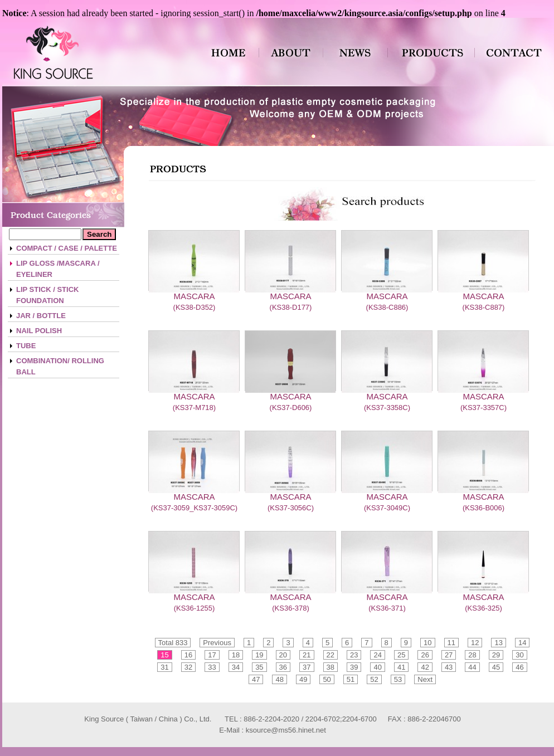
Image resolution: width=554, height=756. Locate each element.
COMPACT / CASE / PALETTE (67, 248)
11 (451, 643)
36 (283, 667)
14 (522, 643)
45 (496, 667)
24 (377, 655)
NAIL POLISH (39, 331)
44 (472, 667)
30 (519, 655)
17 (212, 655)
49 (303, 679)
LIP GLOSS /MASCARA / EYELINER (58, 269)
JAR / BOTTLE (41, 316)
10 (427, 643)
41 (401, 667)
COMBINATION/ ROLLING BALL (60, 366)
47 (256, 679)
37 (307, 667)
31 (164, 667)
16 (188, 655)
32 (188, 667)
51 (351, 679)
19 (259, 655)
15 (164, 655)
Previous (217, 643)
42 (425, 667)
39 (354, 667)
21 (307, 655)
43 (449, 667)
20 (283, 655)
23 (354, 655)
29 (496, 655)
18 (236, 655)
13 (498, 643)
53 (398, 679)
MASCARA (194, 296)
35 (259, 667)
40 (377, 667)
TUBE (26, 346)
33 (212, 667)
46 (519, 667)
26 (425, 655)
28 (472, 655)
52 (374, 679)
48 (279, 679)
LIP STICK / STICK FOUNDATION (47, 295)
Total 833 (173, 643)
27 (449, 655)
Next (425, 679)
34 (236, 667)
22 (331, 655)
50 (327, 679)
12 (475, 643)
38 (331, 667)
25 (401, 655)
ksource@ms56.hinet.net (286, 730)
